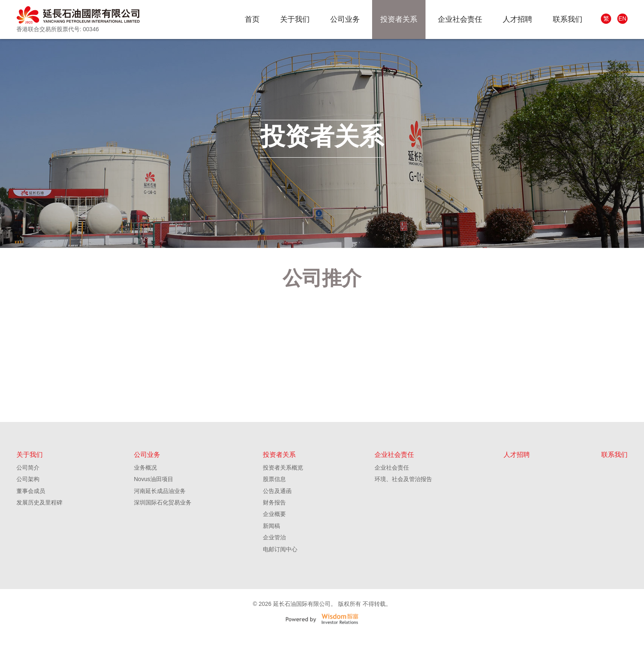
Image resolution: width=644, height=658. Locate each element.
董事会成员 (31, 514)
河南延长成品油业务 (160, 514)
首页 (252, 19)
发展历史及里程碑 (39, 525)
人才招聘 (517, 19)
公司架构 (28, 502)
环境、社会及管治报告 (403, 502)
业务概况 (145, 491)
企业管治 (274, 560)
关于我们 (295, 19)
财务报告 (274, 525)
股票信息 (274, 502)
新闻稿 (271, 549)
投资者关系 (399, 19)
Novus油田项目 (154, 502)
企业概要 (274, 537)
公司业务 (345, 19)
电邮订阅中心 (280, 572)
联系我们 (568, 19)
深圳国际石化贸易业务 (163, 525)
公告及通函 (277, 514)
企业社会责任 (460, 19)
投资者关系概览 (283, 491)
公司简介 (28, 491)
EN (622, 18)
